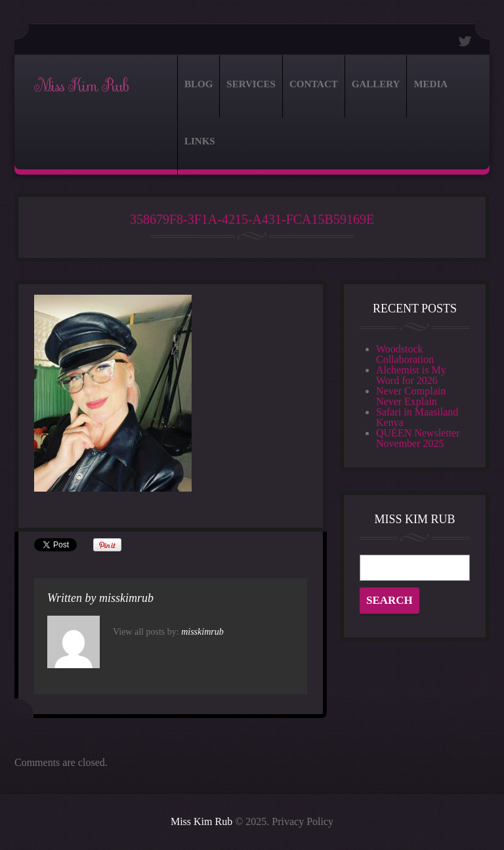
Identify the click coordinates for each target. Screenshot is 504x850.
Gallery (376, 84)
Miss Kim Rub (81, 86)
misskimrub (126, 598)
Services (251, 84)
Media (430, 84)
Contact (314, 84)
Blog (199, 84)
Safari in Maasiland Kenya (417, 417)
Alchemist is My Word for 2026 (411, 375)
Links (200, 141)
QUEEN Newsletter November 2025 (418, 438)
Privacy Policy (303, 821)
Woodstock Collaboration (405, 354)
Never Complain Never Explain (411, 396)
